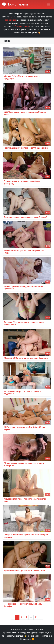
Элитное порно (22, 26)
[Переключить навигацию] (48, 4)
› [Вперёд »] (41, 617)
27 (36, 617)
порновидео (10, 20)
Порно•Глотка (15, 4)
